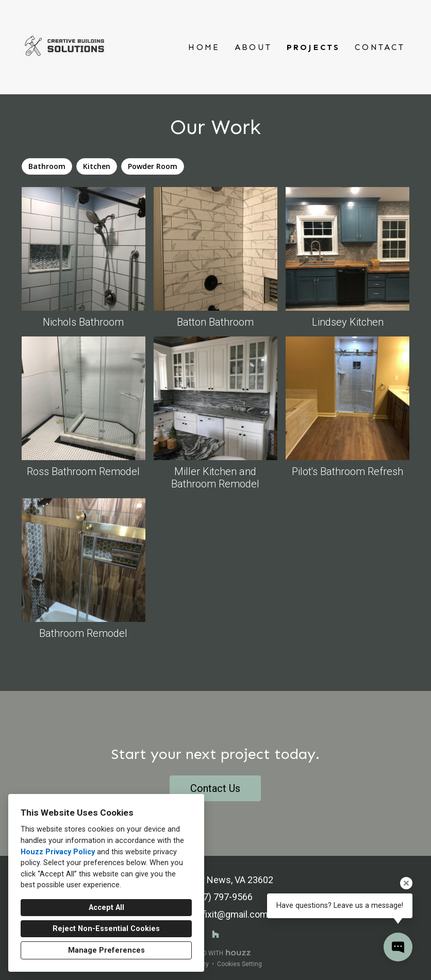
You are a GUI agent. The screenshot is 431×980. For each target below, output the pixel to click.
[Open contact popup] (398, 947)
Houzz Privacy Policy (58, 852)
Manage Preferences (106, 950)
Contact (380, 47)
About (253, 47)
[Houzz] (215, 934)
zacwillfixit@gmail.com (221, 914)
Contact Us (215, 788)
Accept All (106, 908)
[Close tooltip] (406, 883)
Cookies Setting (239, 964)
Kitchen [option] (97, 166)
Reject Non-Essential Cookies (106, 929)
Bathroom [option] (47, 166)
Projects (313, 47)
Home (204, 47)
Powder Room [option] (153, 166)
